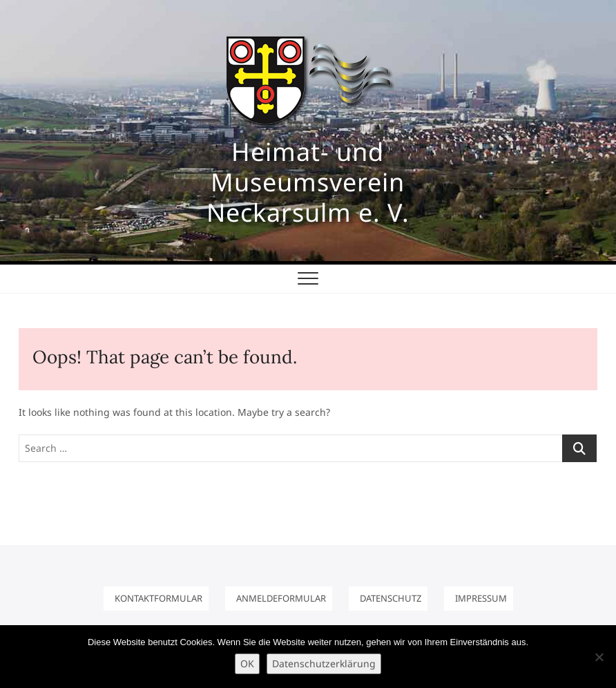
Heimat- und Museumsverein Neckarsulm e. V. (308, 182)
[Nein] (599, 657)
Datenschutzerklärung (324, 663)
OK (247, 663)
